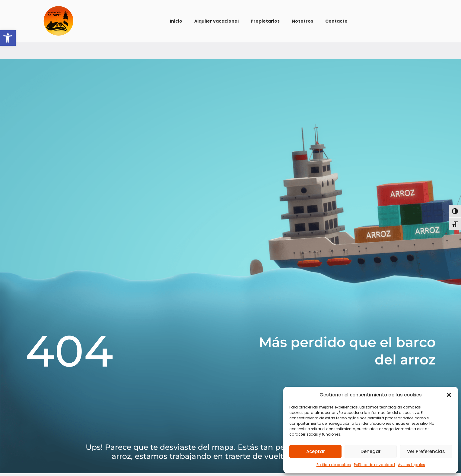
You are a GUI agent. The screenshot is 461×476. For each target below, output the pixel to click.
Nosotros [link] (302, 21)
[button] (449, 395)
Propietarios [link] (265, 21)
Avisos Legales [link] (412, 465)
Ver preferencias (426, 451)
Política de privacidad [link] (374, 465)
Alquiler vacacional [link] (216, 21)
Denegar (371, 451)
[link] (8, 38)
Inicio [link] (176, 21)
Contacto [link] (336, 21)
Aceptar (316, 451)
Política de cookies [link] (334, 465)
